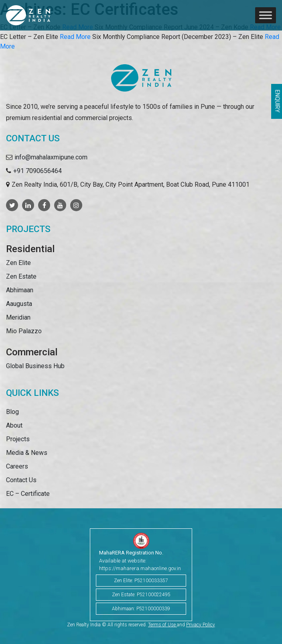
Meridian (18, 317)
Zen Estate (21, 276)
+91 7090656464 (38, 171)
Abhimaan (20, 290)
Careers (17, 466)
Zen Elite (18, 263)
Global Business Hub (35, 366)
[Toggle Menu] (266, 15)
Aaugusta (19, 304)
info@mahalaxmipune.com (51, 157)
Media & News (27, 453)
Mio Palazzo (24, 331)
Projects (18, 439)
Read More (75, 37)
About (14, 425)
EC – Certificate (28, 494)
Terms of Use (162, 625)
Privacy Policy (201, 625)
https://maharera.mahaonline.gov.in (140, 568)
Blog (12, 412)
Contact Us (21, 480)
